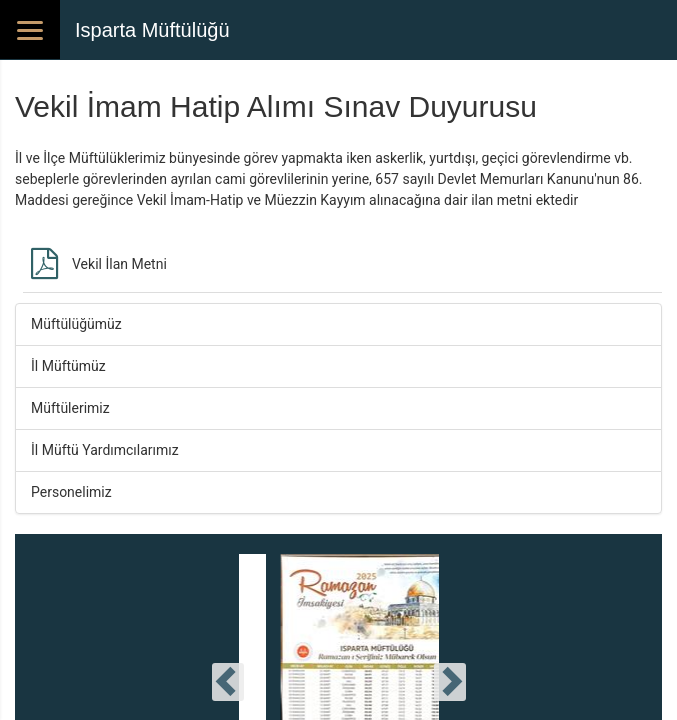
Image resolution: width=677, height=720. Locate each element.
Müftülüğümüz (76, 324)
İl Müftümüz (68, 366)
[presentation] (228, 682)
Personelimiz (71, 492)
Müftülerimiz (70, 408)
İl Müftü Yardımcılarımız (105, 450)
